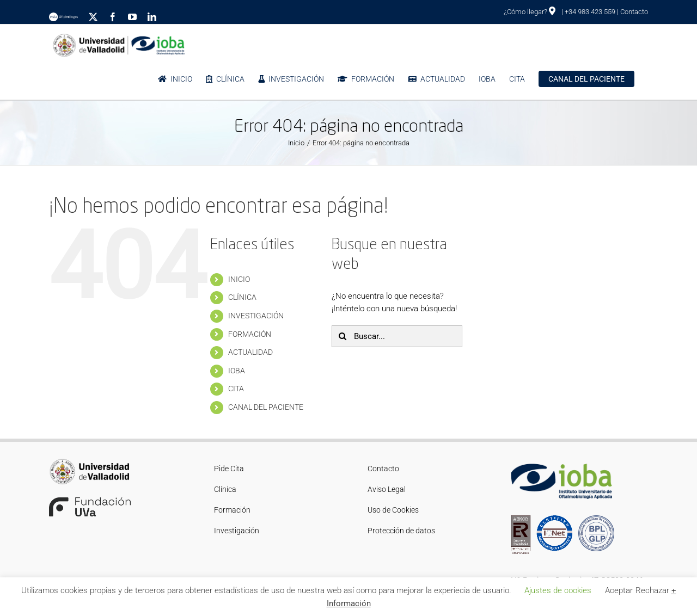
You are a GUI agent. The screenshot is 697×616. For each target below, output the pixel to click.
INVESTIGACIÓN (256, 316)
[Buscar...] (397, 336)
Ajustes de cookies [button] (558, 590)
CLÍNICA (242, 297)
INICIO (239, 279)
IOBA (237, 371)
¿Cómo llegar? (530, 12)
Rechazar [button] (652, 590)
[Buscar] (343, 336)
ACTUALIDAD (250, 352)
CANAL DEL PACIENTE (266, 407)
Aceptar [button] (619, 590)
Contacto (634, 12)
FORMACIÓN (250, 334)
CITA (236, 389)
